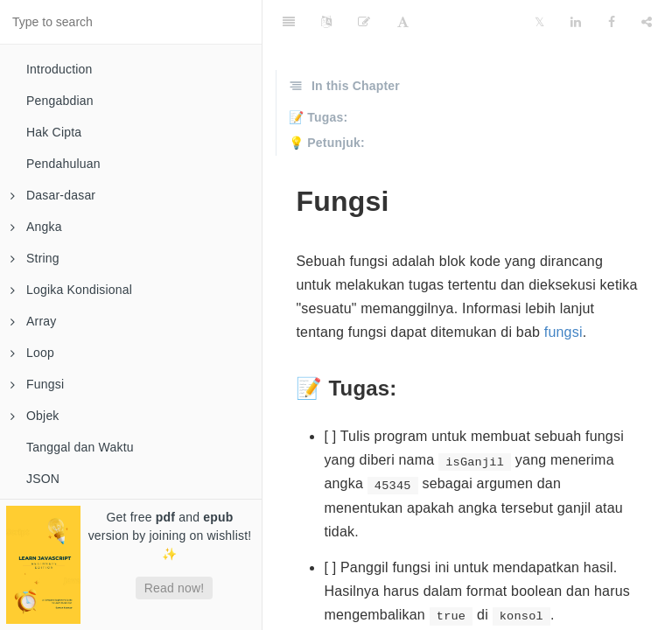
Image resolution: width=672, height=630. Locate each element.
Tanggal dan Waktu (80, 447)
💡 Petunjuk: (327, 143)
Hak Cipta (54, 132)
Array (33, 321)
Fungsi (37, 384)
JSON (43, 479)
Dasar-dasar (53, 195)
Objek (35, 416)
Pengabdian (60, 101)
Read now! (175, 588)
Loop (32, 353)
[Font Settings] (403, 22)
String (35, 258)
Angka (36, 227)
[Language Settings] (326, 22)
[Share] (647, 22)
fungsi (563, 332)
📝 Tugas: (318, 117)
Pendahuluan (63, 164)
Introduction (59, 69)
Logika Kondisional (71, 290)
